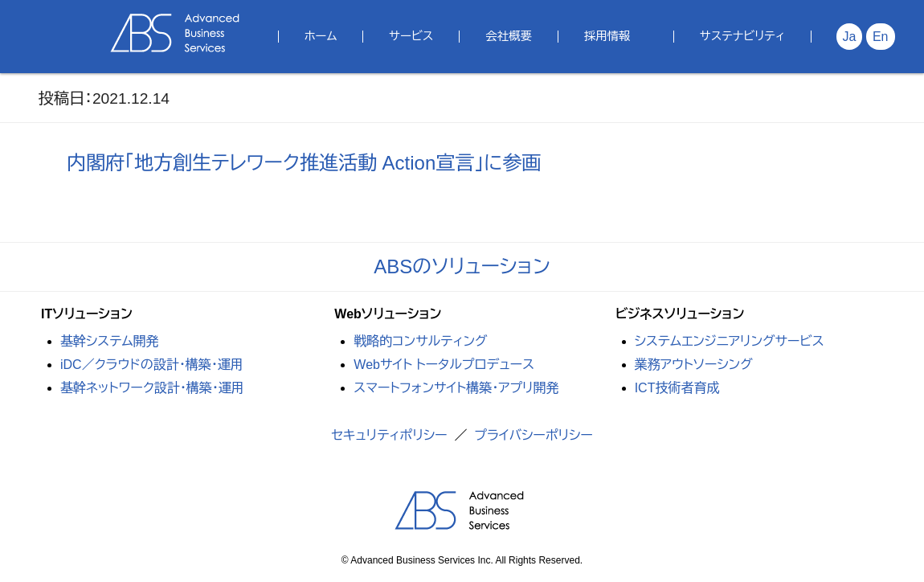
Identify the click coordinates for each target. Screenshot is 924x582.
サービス (411, 36)
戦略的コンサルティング (420, 341)
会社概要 (509, 36)
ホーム (321, 36)
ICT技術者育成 (677, 388)
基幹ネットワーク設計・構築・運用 (152, 388)
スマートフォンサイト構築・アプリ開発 (456, 388)
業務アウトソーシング (694, 365)
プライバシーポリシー (534, 435)
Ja (850, 37)
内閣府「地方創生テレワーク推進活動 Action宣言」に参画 (304, 163)
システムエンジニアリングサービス (730, 341)
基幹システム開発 (110, 341)
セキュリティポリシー (389, 435)
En (881, 37)
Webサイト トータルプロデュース (444, 365)
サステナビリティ (742, 36)
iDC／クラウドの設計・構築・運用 (152, 365)
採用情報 (607, 36)
